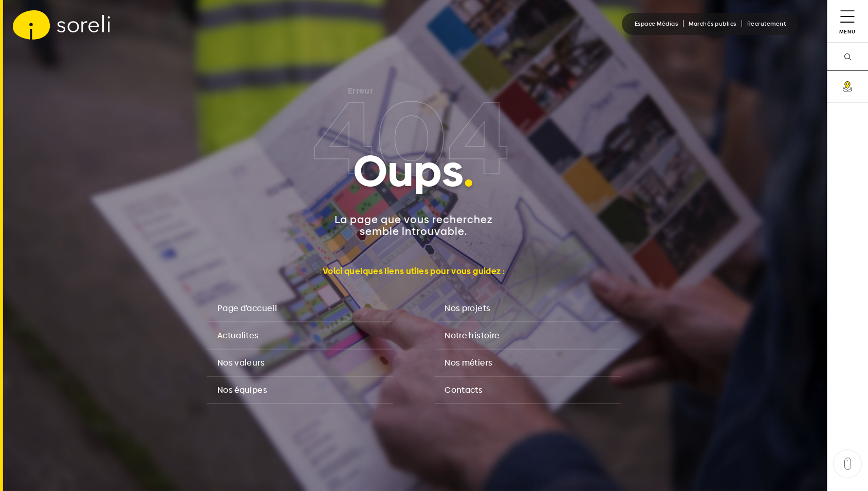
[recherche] (847, 57)
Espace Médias (657, 24)
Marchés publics (713, 24)
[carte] (847, 86)
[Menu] (847, 21)
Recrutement (767, 24)
